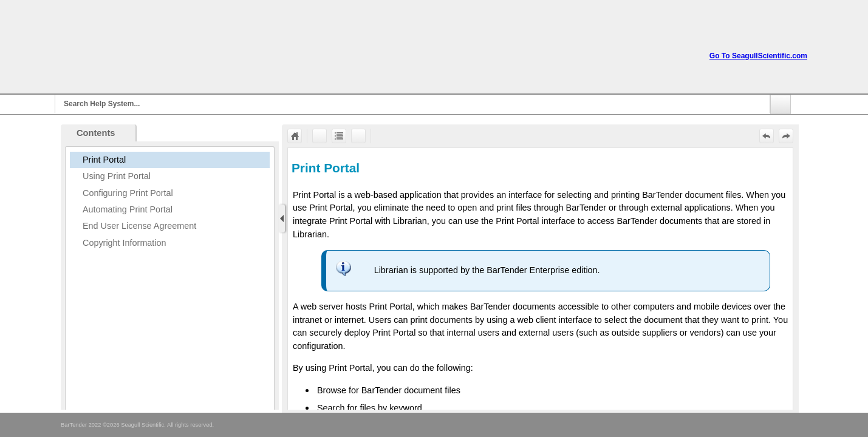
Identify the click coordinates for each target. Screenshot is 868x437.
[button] (781, 104)
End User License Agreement (139, 226)
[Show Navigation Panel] (282, 218)
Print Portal (104, 160)
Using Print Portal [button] (117, 176)
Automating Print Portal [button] (128, 209)
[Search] (412, 104)
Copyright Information (125, 243)
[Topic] (540, 279)
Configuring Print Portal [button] (128, 193)
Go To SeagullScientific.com (758, 56)
